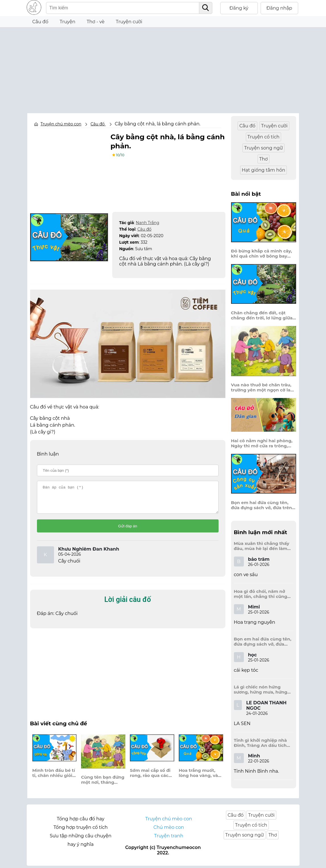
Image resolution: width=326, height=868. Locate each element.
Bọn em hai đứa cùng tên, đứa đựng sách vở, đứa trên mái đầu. (262, 505)
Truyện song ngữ (263, 148)
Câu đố (41, 22)
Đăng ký (239, 8)
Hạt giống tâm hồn (264, 170)
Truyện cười (129, 22)
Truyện (68, 22)
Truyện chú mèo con (61, 124)
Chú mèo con (169, 830)
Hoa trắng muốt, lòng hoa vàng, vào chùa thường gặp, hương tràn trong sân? (200, 778)
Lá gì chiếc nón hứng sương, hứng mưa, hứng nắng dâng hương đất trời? (261, 690)
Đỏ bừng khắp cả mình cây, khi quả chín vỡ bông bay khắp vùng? (262, 254)
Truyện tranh (169, 838)
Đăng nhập (279, 8)
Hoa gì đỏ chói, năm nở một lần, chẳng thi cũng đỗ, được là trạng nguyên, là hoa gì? (262, 594)
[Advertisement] (163, 67)
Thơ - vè (96, 22)
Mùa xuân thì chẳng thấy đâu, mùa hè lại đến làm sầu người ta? (262, 546)
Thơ (263, 159)
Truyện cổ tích (264, 137)
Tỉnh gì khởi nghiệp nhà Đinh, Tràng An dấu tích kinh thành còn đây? (260, 743)
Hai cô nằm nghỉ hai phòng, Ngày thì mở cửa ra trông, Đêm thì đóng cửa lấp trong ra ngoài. (262, 443)
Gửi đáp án (128, 531)
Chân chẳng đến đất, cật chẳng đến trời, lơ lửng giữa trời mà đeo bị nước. (262, 315)
